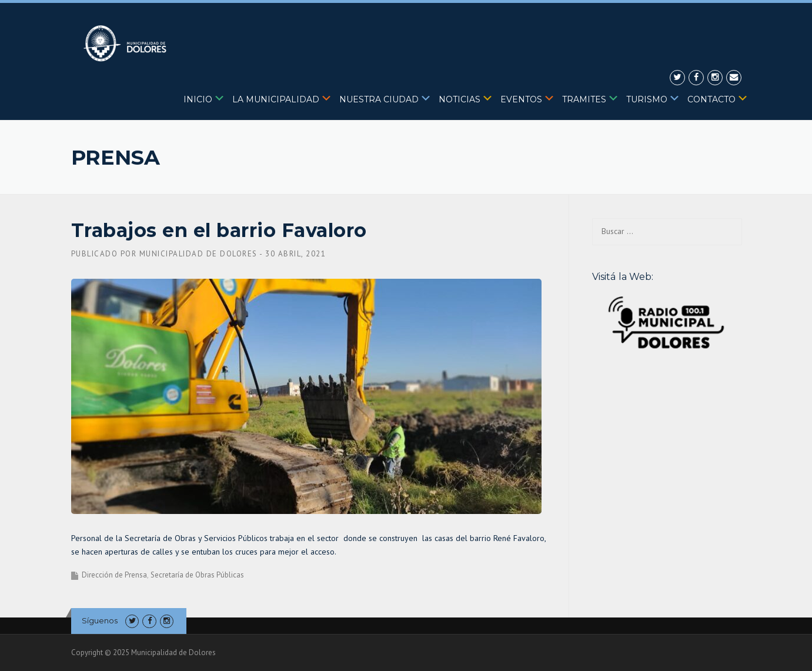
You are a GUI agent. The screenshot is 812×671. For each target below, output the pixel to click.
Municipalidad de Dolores (198, 254)
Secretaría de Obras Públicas (197, 575)
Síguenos (100, 620)
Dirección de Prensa (114, 575)
